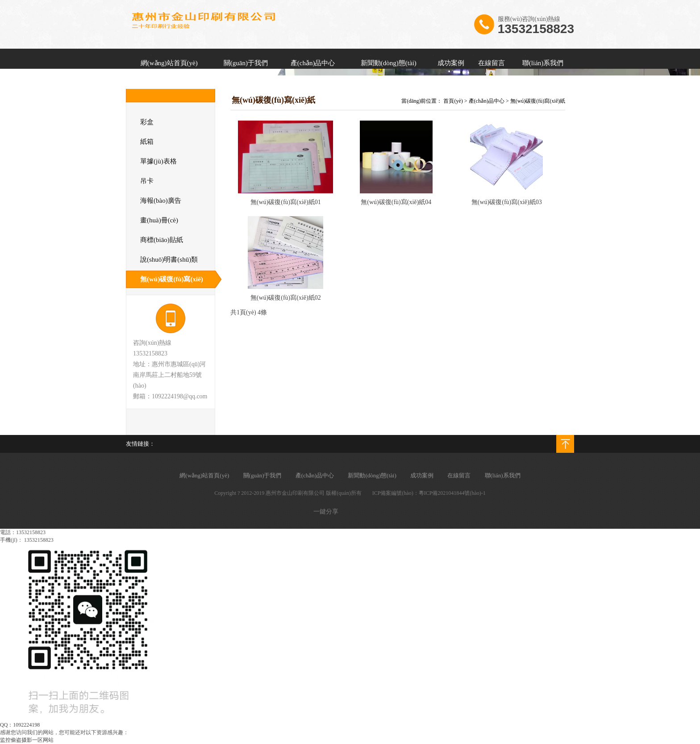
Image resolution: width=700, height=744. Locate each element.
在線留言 (492, 63)
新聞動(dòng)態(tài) (389, 63)
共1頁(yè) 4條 (249, 312)
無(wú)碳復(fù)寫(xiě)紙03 (507, 202)
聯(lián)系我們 (543, 63)
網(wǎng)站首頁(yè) (169, 63)
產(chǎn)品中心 (313, 63)
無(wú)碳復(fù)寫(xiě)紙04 (396, 202)
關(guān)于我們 (246, 63)
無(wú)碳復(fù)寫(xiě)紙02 (286, 298)
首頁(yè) (453, 101)
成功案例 (451, 63)
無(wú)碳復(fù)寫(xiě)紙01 (286, 202)
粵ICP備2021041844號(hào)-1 (452, 493)
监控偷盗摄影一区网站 (27, 740)
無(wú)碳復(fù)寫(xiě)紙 (538, 101)
